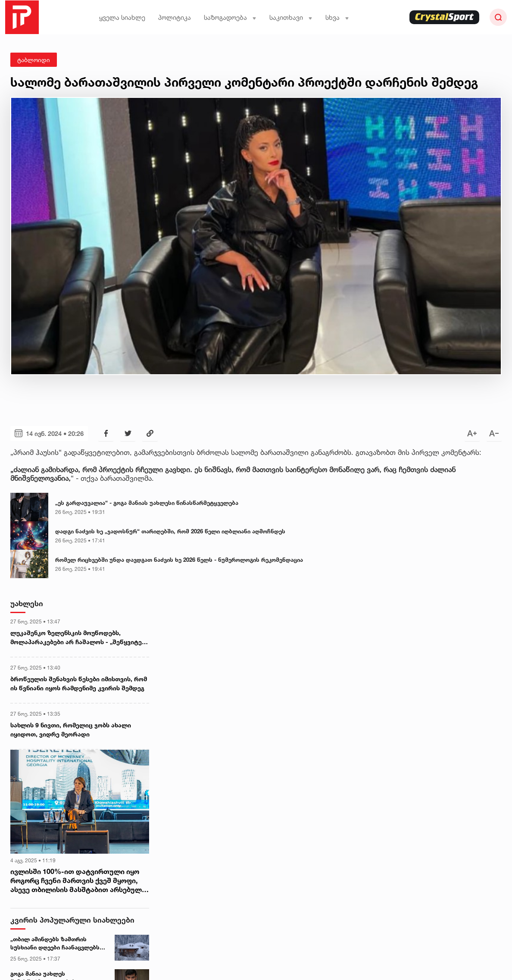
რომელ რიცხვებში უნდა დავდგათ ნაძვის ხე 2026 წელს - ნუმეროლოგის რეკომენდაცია (179, 560)
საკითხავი (291, 17)
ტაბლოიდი (34, 60)
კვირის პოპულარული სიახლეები (72, 920)
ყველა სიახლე (122, 17)
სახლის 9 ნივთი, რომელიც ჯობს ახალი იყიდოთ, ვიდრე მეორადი (71, 730)
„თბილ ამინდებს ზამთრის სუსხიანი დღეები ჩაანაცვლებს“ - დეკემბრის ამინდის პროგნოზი (56, 944)
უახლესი (27, 603)
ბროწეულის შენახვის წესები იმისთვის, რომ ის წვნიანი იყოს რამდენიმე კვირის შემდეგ (79, 683)
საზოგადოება (230, 17)
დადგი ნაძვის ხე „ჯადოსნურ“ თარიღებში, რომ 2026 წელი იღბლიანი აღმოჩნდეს (170, 531)
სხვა (337, 17)
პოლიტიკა (175, 17)
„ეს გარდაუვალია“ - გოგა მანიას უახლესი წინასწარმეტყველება (147, 503)
